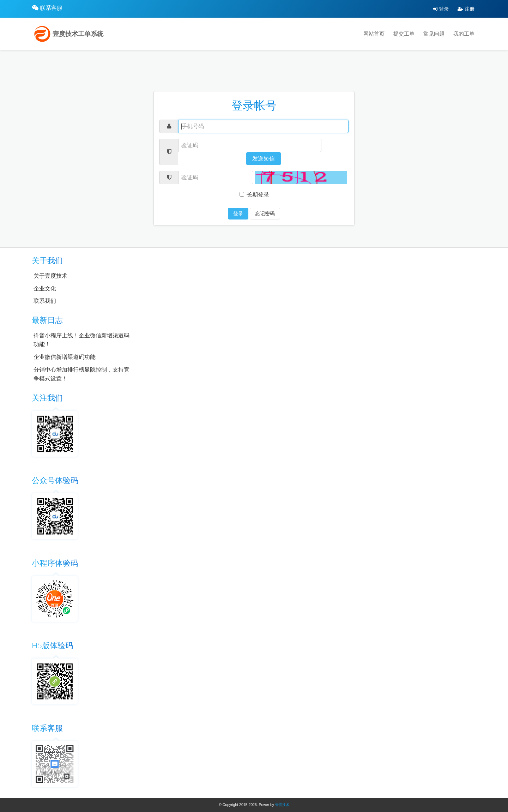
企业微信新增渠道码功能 (65, 357)
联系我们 (45, 301)
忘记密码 (265, 213)
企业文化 (45, 288)
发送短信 (264, 159)
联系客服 (51, 8)
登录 (441, 9)
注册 (466, 9)
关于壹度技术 (50, 276)
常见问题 (434, 34)
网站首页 (374, 34)
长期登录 (254, 195)
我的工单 (464, 34)
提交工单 (404, 34)
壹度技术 (282, 805)
